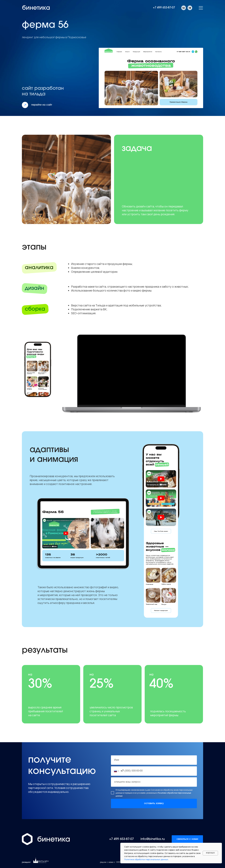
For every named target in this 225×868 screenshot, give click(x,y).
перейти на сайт (42, 105)
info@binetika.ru (153, 839)
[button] (201, 8)
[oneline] (154, 782)
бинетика (36, 8)
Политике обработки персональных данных (146, 859)
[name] (154, 760)
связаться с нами (187, 839)
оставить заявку (154, 803)
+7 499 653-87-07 (164, 8)
